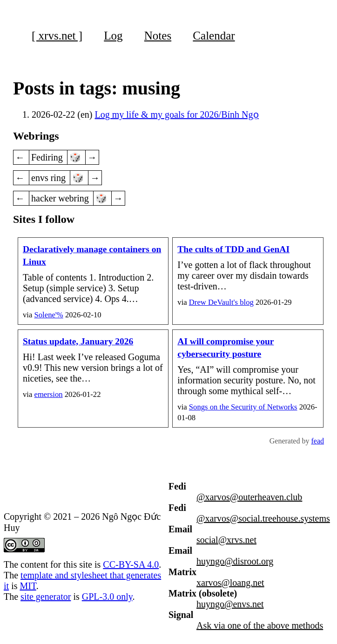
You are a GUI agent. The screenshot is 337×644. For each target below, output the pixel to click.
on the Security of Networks (243, 407)
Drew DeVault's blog (221, 302)
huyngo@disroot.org (235, 561)
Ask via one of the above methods (260, 625)
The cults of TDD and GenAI (233, 249)
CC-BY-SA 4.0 (131, 564)
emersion (49, 394)
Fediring (48, 157)
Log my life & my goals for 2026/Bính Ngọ (177, 114)
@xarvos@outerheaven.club (249, 497)
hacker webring (61, 198)
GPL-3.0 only (107, 597)
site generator (46, 597)
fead (317, 441)
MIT (28, 586)
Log (113, 36)
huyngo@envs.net (230, 604)
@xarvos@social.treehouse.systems (263, 518)
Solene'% (49, 315)
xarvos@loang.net (230, 583)
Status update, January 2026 (78, 341)
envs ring (50, 178)
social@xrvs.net (226, 540)
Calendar (214, 36)
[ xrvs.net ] (57, 36)
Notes (158, 36)
